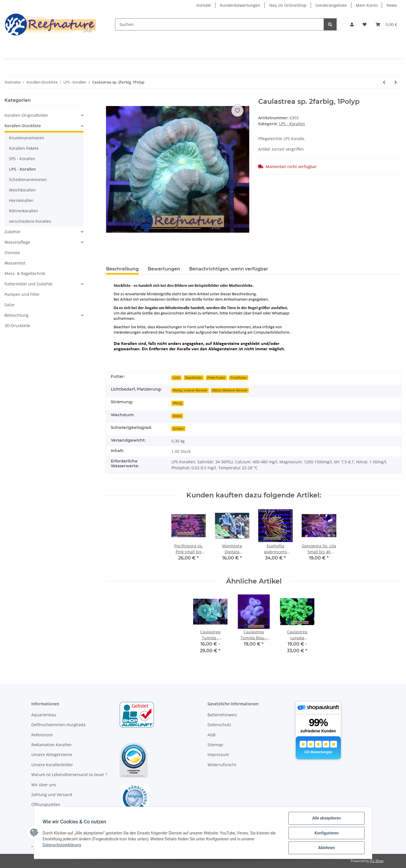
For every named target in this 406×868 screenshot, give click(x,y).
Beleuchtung (16, 315)
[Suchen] (219, 24)
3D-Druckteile (17, 326)
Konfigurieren (326, 833)
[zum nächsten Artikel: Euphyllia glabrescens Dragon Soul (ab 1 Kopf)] (396, 82)
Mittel (177, 416)
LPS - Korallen (292, 124)
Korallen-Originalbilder (26, 115)
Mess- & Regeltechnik (25, 273)
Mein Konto (367, 5)
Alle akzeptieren (326, 819)
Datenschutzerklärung (62, 845)
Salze (9, 305)
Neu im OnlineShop (288, 5)
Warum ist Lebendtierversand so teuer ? (69, 775)
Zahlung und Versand (52, 795)
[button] (352, 24)
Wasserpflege (17, 242)
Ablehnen (326, 848)
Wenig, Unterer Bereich (190, 390)
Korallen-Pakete (24, 148)
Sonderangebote (331, 5)
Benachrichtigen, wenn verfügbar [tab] (229, 269)
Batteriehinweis (222, 715)
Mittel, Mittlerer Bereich (230, 390)
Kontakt (204, 5)
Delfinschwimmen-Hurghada (58, 725)
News (392, 5)
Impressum (218, 754)
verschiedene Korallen (30, 221)
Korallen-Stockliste (23, 126)
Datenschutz (219, 725)
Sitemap (215, 745)
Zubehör (13, 232)
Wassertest (15, 263)
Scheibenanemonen (28, 179)
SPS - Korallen (22, 159)
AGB (211, 735)
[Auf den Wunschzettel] (237, 111)
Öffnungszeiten (46, 804)
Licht (176, 378)
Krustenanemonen (27, 138)
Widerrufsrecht (222, 765)
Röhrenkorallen (24, 211)
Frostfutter (239, 378)
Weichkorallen (22, 190)
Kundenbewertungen (240, 5)
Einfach (178, 429)
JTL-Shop (377, 861)
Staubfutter (194, 378)
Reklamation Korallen (51, 745)
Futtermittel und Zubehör (29, 284)
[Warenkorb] (386, 24)
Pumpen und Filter (22, 294)
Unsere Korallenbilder (52, 765)
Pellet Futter (216, 378)
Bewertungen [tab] (164, 269)
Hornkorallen (21, 200)
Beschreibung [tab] (122, 269)
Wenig (177, 403)
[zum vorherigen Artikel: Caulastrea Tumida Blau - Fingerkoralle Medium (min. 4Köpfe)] (384, 82)
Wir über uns (44, 785)
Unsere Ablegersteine (52, 754)
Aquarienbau (44, 715)
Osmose (12, 253)
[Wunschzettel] (365, 24)
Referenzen (42, 735)
